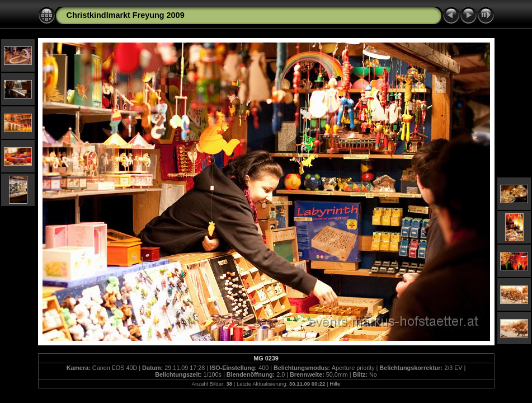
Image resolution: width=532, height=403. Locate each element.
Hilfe (335, 384)
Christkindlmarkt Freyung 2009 (126, 15)
